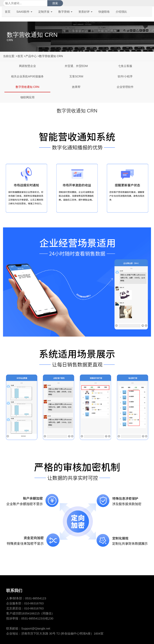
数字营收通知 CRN (27, 87)
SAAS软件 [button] (24, 12)
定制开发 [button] (45, 12)
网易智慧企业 (27, 66)
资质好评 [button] (85, 12)
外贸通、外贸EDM (76, 66)
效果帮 (76, 87)
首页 (8, 12)
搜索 (55, 3)
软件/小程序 (125, 76)
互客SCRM (76, 76)
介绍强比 (121, 12)
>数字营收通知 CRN (50, 56)
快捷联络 (104, 12)
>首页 (19, 56)
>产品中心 (30, 56)
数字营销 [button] (65, 12)
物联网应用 (27, 97)
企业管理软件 (125, 87)
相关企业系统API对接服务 (27, 76)
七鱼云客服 (125, 66)
